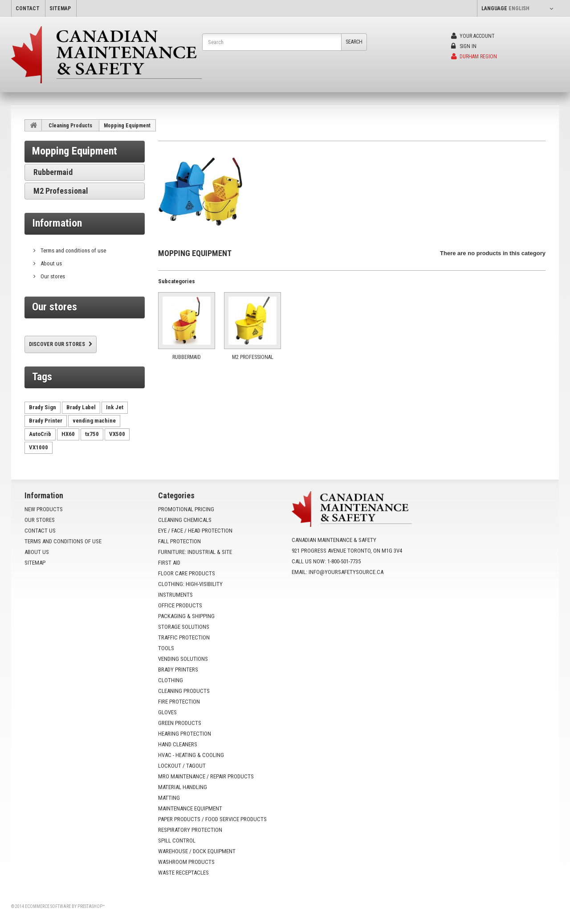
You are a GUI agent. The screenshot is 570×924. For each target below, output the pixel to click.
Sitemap (35, 563)
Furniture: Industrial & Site (195, 552)
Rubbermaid (53, 172)
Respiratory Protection (190, 830)
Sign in (464, 46)
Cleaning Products (70, 126)
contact (28, 8)
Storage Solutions (184, 627)
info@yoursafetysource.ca (346, 572)
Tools (166, 648)
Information (57, 223)
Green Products (180, 723)
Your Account (473, 36)
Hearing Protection (185, 734)
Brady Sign (43, 407)
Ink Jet (115, 407)
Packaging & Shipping (186, 616)
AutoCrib (40, 434)
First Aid (169, 563)
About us (51, 263)
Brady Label (81, 407)
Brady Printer (46, 421)
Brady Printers (178, 670)
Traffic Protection (184, 637)
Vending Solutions (183, 659)
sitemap (60, 8)
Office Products (180, 605)
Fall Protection (179, 541)
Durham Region (474, 57)
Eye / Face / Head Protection (195, 531)
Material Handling (183, 787)
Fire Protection (179, 702)
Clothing (171, 680)
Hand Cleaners (178, 744)
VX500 (117, 434)
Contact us (40, 531)
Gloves (167, 712)
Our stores (52, 276)
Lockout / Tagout (182, 766)
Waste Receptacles (183, 873)
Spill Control (177, 841)
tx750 (92, 434)
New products (44, 509)
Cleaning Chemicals (185, 520)
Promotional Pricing (186, 509)
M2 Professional (61, 191)
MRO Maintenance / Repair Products (206, 776)
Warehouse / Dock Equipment (197, 851)
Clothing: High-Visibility (190, 584)
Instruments (175, 595)
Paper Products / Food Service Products (212, 819)
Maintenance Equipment (190, 808)
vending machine (94, 421)
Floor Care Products (187, 573)
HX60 (68, 434)
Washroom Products (186, 862)
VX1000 (39, 447)
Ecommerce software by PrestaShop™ (65, 906)
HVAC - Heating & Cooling (191, 755)
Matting (169, 798)
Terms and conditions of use (73, 250)
